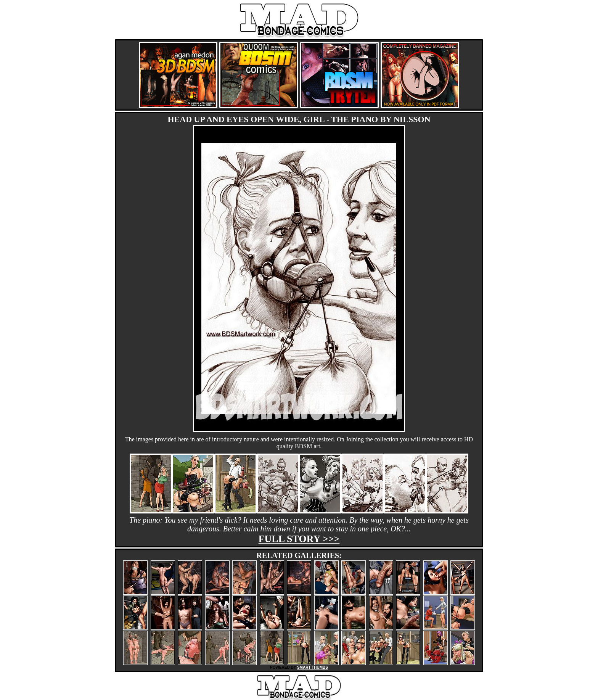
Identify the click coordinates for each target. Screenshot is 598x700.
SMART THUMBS (313, 667)
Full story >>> (299, 539)
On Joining (350, 439)
